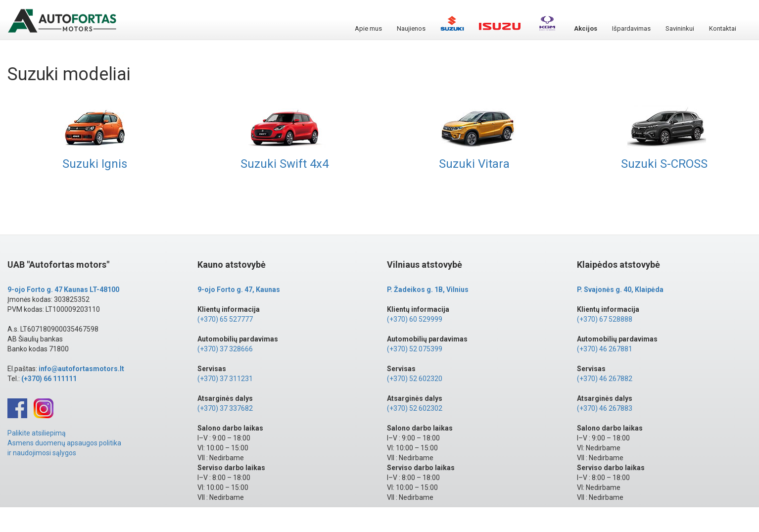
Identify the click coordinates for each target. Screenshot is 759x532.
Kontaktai (723, 28)
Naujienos (411, 28)
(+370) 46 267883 (605, 408)
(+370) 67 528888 (605, 319)
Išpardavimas (631, 28)
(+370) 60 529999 (415, 319)
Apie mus (368, 28)
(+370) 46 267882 (605, 379)
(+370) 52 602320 (415, 379)
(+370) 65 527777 (225, 319)
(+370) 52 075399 (415, 349)
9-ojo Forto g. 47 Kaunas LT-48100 (63, 290)
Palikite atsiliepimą (37, 433)
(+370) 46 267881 (605, 349)
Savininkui (680, 28)
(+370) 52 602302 (415, 408)
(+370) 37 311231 (225, 379)
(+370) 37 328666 (225, 349)
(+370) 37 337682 (225, 408)
